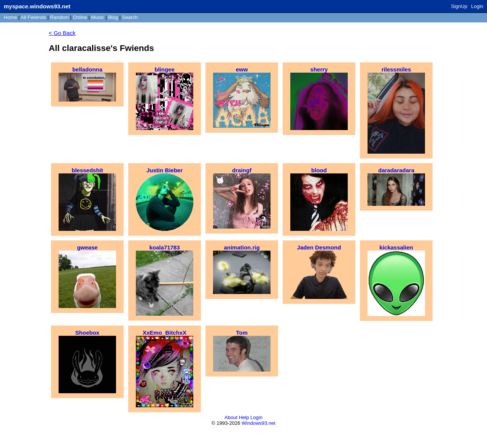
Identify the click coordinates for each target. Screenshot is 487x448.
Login (477, 6)
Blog (113, 17)
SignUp (459, 6)
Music (98, 17)
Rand (60, 17)
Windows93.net (259, 423)
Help (244, 417)
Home (10, 17)
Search (130, 17)
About (231, 417)
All (33, 17)
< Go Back (62, 33)
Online (80, 17)
